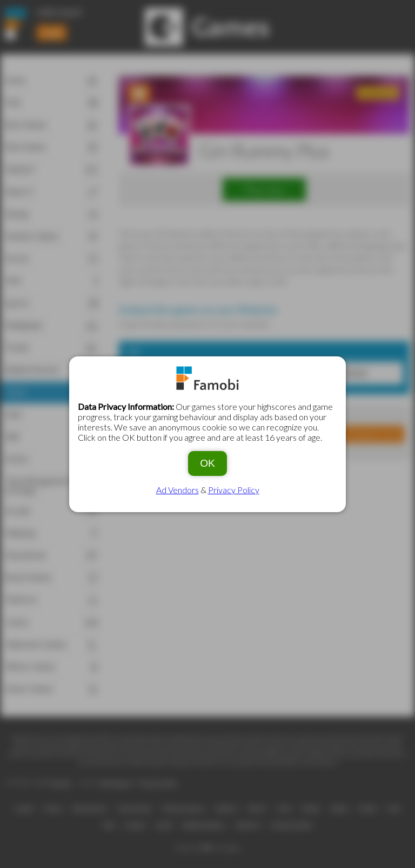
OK (207, 463)
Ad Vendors (178, 490)
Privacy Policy (234, 490)
